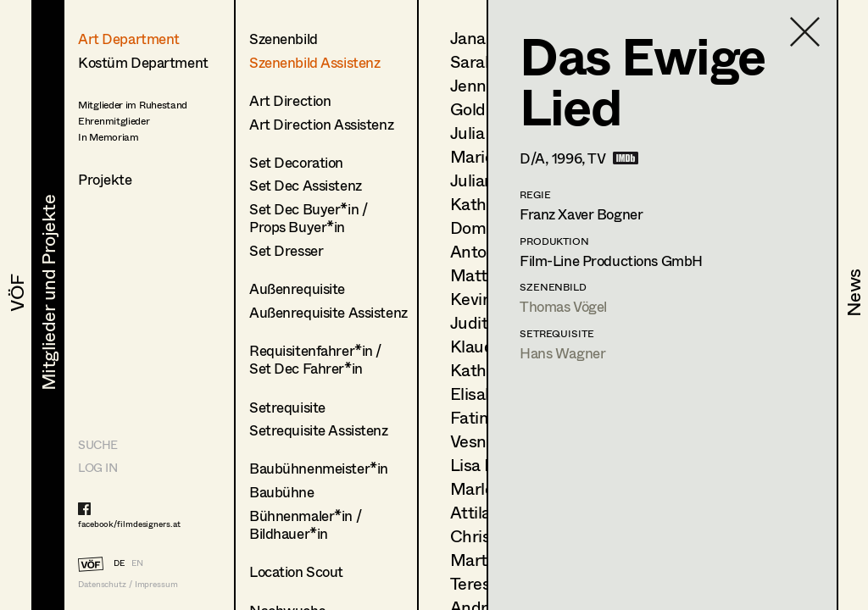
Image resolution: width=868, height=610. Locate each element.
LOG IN (97, 467)
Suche (98, 444)
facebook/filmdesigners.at (129, 524)
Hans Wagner (562, 353)
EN (137, 563)
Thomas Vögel (563, 306)
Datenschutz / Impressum (128, 584)
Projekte (105, 179)
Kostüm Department (143, 62)
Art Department (129, 39)
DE (119, 563)
